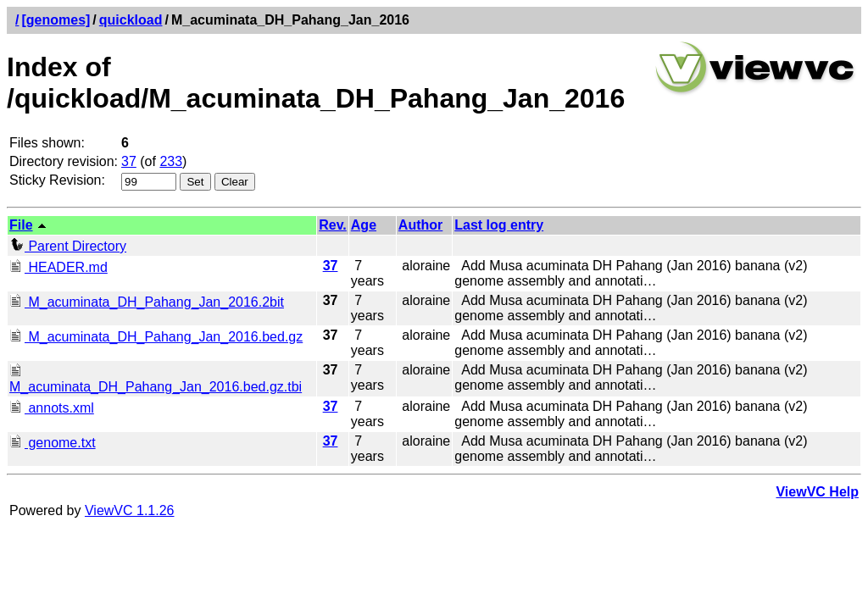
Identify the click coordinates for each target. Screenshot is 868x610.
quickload (131, 20)
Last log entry (499, 225)
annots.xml (52, 408)
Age (364, 225)
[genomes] (56, 20)
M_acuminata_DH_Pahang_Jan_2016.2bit (147, 302)
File (21, 225)
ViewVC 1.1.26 (130, 510)
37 (129, 161)
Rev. (333, 225)
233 (171, 161)
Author (420, 225)
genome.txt (53, 443)
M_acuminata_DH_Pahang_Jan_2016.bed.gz (156, 337)
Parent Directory (68, 246)
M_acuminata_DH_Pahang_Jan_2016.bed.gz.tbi (156, 379)
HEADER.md (58, 267)
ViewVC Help (817, 492)
